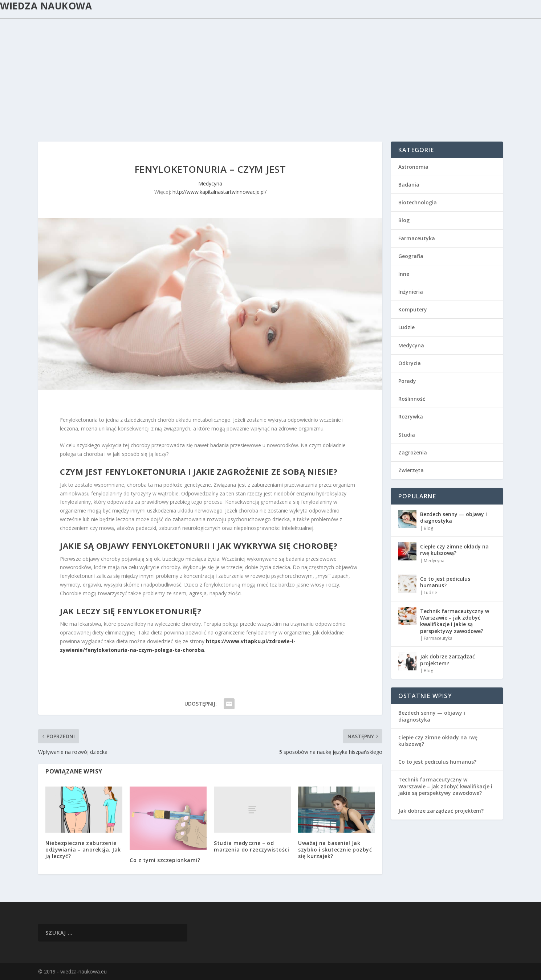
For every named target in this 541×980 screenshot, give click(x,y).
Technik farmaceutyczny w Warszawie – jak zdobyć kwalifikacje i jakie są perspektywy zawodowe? (455, 621)
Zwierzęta (411, 470)
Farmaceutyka (417, 238)
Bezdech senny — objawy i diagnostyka (453, 517)
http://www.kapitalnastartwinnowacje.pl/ (219, 192)
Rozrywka (411, 416)
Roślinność (412, 399)
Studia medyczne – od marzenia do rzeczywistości (251, 846)
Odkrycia (410, 363)
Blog (404, 220)
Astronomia (413, 167)
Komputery (413, 309)
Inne (404, 274)
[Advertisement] (270, 74)
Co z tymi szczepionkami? (165, 860)
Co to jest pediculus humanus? (445, 582)
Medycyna (210, 183)
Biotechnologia (418, 202)
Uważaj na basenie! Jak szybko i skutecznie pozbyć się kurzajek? (335, 850)
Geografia (411, 256)
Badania (409, 185)
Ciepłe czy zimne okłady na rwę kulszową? (454, 550)
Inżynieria (411, 292)
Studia (407, 435)
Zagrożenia (413, 452)
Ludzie (406, 327)
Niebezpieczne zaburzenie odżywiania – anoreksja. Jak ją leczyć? (83, 850)
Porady (407, 381)
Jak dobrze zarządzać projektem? (448, 660)
